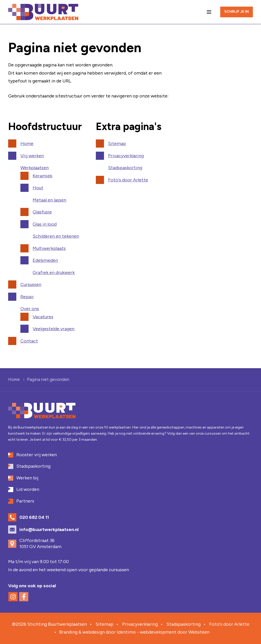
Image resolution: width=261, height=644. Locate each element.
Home (27, 144)
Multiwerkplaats (49, 248)
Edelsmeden (45, 260)
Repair (27, 297)
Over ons (30, 309)
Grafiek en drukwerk (54, 273)
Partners (25, 501)
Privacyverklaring (126, 156)
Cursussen (31, 284)
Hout (38, 188)
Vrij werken (32, 156)
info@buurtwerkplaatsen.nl (49, 529)
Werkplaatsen (35, 168)
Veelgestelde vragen (54, 329)
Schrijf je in (237, 12)
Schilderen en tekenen (56, 236)
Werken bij (27, 478)
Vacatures (43, 317)
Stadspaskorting (125, 168)
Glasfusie (42, 212)
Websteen (199, 632)
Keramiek (42, 176)
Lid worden (28, 489)
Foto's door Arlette (128, 180)
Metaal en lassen (49, 200)
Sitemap (117, 144)
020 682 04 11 (34, 517)
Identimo (126, 632)
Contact (29, 341)
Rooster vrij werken (37, 455)
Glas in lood (45, 224)
